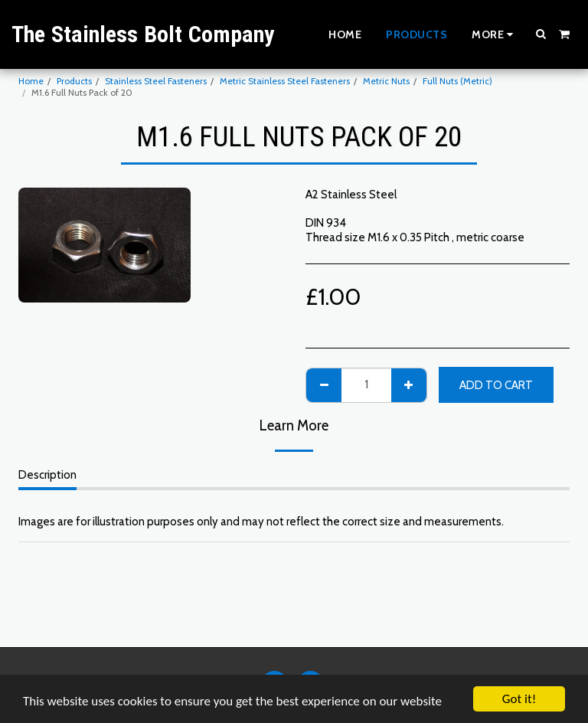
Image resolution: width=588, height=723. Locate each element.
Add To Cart (496, 385)
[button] (541, 34)
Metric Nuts (386, 81)
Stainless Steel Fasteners (156, 81)
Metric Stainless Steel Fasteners (285, 81)
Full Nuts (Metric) (457, 81)
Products (74, 81)
